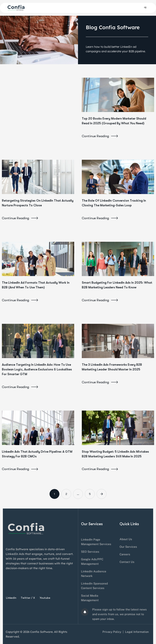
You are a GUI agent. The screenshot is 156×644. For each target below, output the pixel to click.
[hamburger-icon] (145, 8)
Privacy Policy (112, 632)
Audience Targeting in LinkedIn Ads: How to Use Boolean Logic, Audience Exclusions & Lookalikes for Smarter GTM (37, 369)
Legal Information (137, 632)
